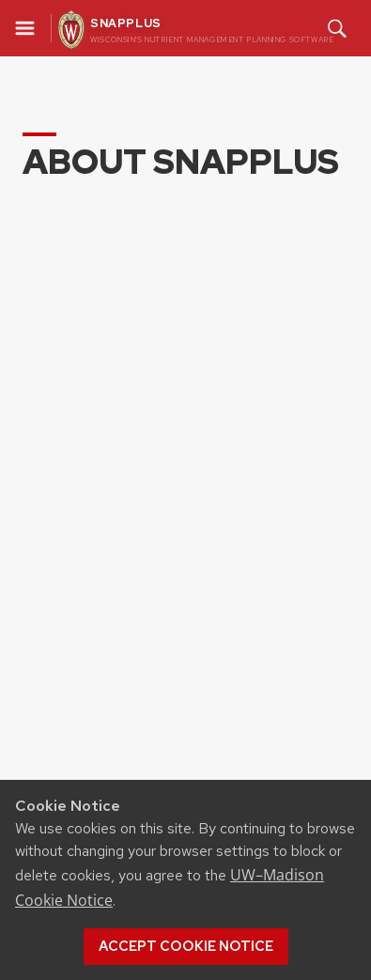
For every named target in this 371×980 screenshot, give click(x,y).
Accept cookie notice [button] (186, 946)
